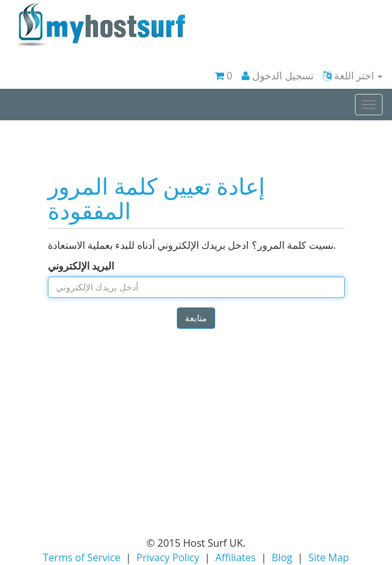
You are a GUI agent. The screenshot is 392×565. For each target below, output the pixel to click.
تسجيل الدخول (277, 76)
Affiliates (235, 557)
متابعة (196, 318)
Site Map (329, 557)
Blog (282, 557)
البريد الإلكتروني (81, 266)
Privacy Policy (168, 557)
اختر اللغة (353, 76)
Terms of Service (81, 557)
